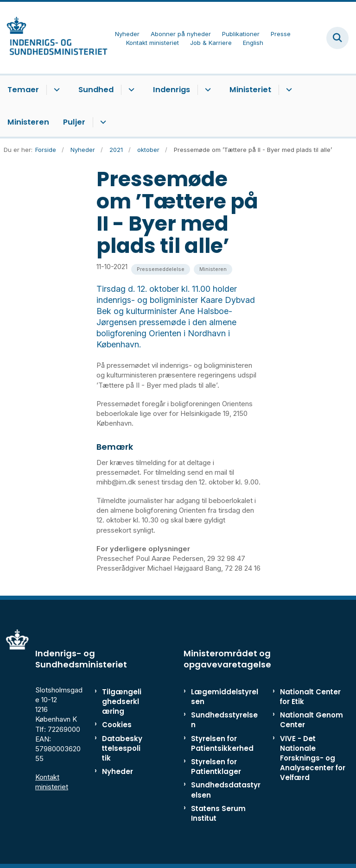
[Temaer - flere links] (55, 90)
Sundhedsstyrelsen (224, 720)
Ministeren (28, 122)
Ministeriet (250, 90)
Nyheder (118, 771)
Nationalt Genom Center (311, 720)
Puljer (74, 122)
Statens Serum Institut (218, 813)
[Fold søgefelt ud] (337, 38)
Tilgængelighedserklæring (122, 701)
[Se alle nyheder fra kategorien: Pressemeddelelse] (161, 269)
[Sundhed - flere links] (130, 90)
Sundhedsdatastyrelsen (226, 790)
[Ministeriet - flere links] (288, 90)
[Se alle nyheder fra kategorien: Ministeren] (213, 269)
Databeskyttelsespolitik (122, 748)
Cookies (117, 725)
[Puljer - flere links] (102, 122)
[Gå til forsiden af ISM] (54, 38)
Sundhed (96, 90)
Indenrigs (172, 90)
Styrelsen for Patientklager (216, 767)
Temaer (23, 90)
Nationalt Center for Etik (310, 697)
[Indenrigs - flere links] (207, 90)
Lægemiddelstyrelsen (225, 697)
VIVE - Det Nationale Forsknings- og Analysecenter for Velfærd (313, 758)
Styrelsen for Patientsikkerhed (222, 743)
